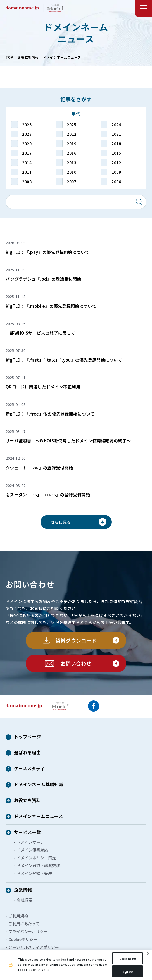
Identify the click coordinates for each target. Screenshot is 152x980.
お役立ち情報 (28, 57)
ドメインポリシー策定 (36, 858)
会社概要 (25, 900)
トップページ (27, 737)
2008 (27, 182)
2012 (116, 163)
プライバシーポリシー (28, 931)
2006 (116, 182)
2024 (116, 125)
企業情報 (23, 890)
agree (128, 971)
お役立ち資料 (27, 801)
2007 (72, 182)
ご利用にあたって (24, 924)
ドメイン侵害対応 (32, 850)
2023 (27, 134)
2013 (72, 163)
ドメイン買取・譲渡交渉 (38, 865)
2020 (27, 144)
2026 (27, 125)
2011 (27, 172)
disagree (128, 958)
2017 (27, 153)
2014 (27, 163)
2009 (116, 172)
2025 (72, 125)
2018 (116, 144)
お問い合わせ (76, 663)
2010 (72, 172)
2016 (72, 153)
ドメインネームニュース (38, 817)
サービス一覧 (27, 833)
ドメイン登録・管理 (34, 873)
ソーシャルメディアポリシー (34, 947)
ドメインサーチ (30, 842)
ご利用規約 (18, 916)
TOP (9, 57)
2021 (116, 134)
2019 (72, 144)
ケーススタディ (29, 769)
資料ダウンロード (76, 640)
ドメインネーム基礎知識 (39, 785)
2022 (72, 134)
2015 (116, 153)
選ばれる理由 (27, 753)
